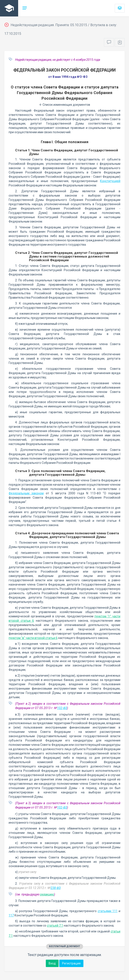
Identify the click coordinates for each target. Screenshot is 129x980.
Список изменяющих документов (64, 105)
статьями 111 (108, 911)
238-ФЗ (56, 888)
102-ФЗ (62, 708)
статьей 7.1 (55, 926)
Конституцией (110, 181)
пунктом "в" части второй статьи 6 (33, 638)
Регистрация (71, 963)
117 (11, 915)
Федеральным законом (26, 493)
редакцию (47, 894)
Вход (52, 963)
